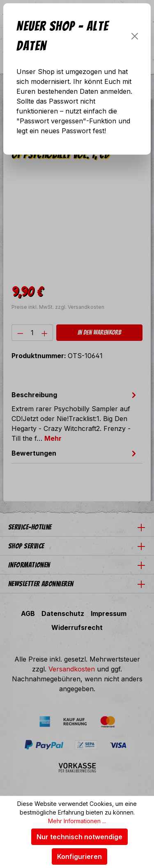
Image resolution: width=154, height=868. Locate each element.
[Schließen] (135, 36)
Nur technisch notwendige (79, 837)
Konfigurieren (79, 856)
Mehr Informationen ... (77, 821)
